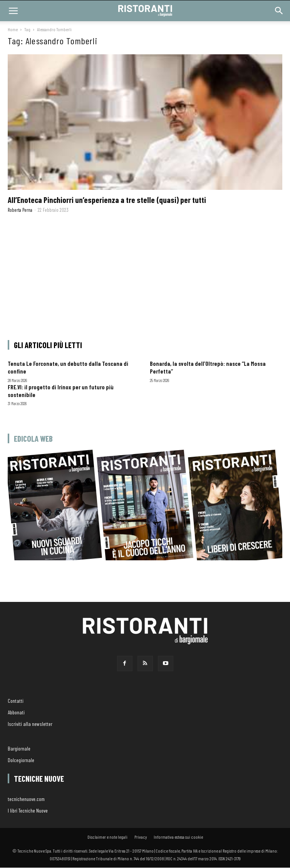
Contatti (16, 701)
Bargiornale (19, 748)
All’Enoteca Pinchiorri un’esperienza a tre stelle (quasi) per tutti (107, 200)
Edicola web (33, 438)
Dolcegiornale (21, 760)
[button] (279, 11)
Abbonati (16, 712)
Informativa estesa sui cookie (178, 837)
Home (13, 29)
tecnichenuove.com (26, 799)
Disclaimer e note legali (107, 837)
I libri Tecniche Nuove (28, 810)
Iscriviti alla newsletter (30, 724)
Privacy (141, 837)
